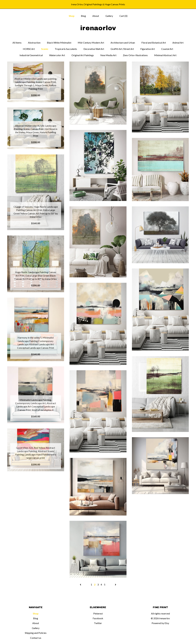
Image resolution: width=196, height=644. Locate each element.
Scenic (45, 49)
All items (17, 43)
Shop (72, 16)
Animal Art (178, 43)
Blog (83, 16)
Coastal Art (167, 49)
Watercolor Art (57, 55)
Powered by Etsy (160, 623)
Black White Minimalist (59, 43)
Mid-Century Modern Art (91, 43)
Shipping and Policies (36, 633)
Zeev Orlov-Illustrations (135, 55)
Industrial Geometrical (31, 55)
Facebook (98, 618)
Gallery (109, 16)
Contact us (36, 638)
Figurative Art (148, 49)
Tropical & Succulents (66, 49)
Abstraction (34, 43)
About (96, 16)
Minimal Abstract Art (165, 55)
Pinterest (98, 613)
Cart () (123, 16)
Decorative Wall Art (94, 49)
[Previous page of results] (81, 584)
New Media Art (108, 55)
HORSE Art (29, 49)
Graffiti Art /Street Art (122, 49)
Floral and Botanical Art (154, 43)
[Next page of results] (116, 584)
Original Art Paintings (83, 55)
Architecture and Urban (123, 43)
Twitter (98, 623)
